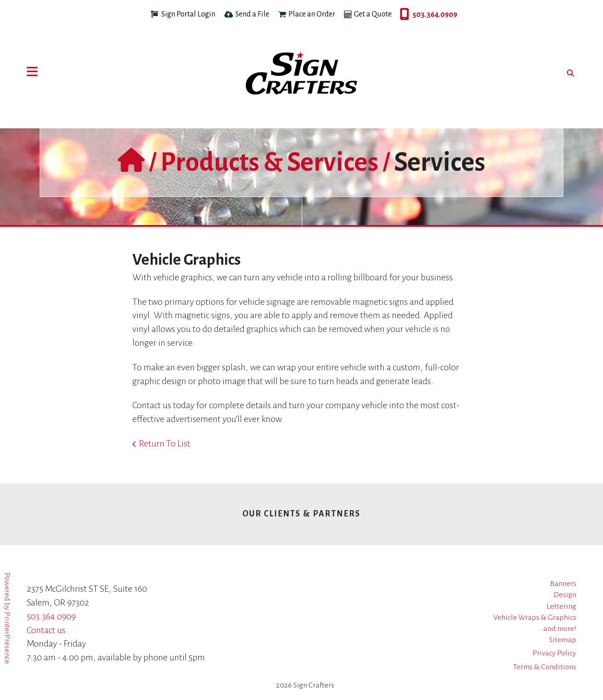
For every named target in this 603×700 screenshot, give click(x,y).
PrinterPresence (7, 638)
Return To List (165, 443)
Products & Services (269, 162)
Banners (563, 584)
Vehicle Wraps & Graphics (535, 618)
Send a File (252, 14)
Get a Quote (373, 14)
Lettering (561, 606)
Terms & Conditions (545, 667)
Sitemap (563, 640)
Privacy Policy (554, 653)
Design (565, 595)
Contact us (46, 630)
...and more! (557, 629)
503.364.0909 (402, 15)
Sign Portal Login (188, 14)
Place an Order (312, 14)
